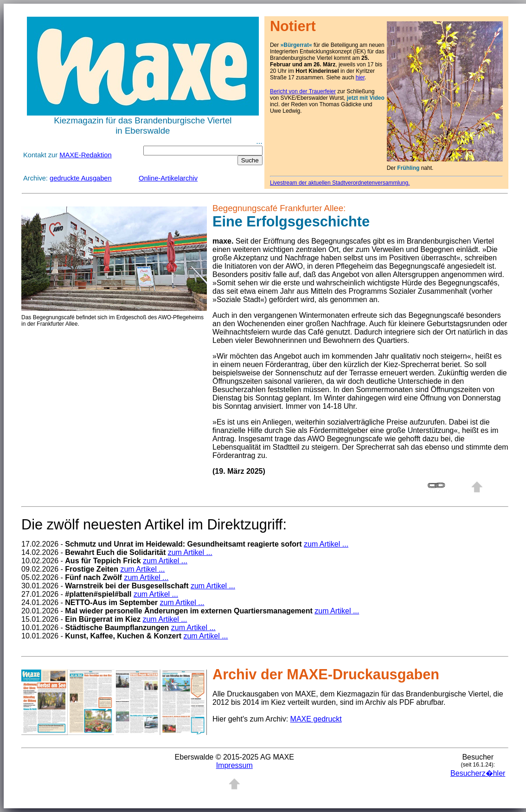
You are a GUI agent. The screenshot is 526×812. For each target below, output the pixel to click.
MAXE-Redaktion (85, 155)
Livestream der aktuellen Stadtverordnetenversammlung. (340, 183)
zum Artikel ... (326, 544)
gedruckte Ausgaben (81, 178)
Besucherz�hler (478, 773)
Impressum (234, 765)
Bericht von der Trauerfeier (303, 91)
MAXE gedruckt (316, 719)
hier (360, 77)
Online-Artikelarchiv (168, 178)
